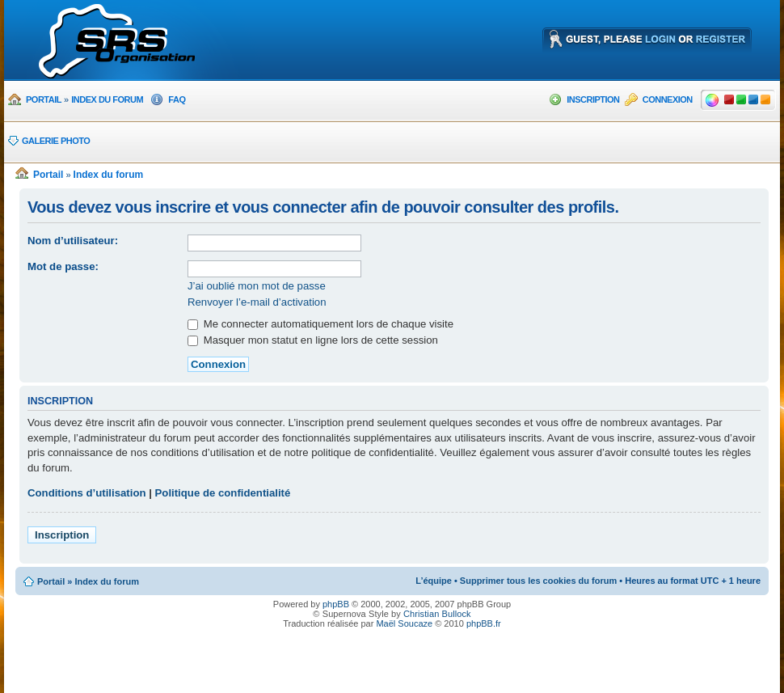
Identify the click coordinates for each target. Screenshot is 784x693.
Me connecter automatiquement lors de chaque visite (320, 324)
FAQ (177, 99)
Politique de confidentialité (223, 493)
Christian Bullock (437, 614)
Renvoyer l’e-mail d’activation (257, 302)
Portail (44, 99)
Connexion (668, 99)
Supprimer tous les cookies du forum (538, 581)
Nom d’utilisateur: (73, 241)
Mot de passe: (63, 266)
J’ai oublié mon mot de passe (257, 286)
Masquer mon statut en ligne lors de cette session (313, 340)
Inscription (593, 99)
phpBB (336, 604)
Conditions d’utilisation (87, 493)
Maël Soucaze (404, 623)
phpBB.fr (484, 623)
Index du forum (107, 99)
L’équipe (434, 581)
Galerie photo (56, 141)
